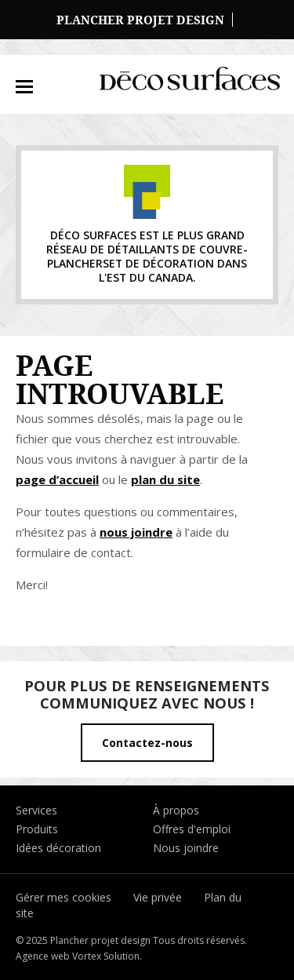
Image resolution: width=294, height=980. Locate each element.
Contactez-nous (147, 743)
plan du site (165, 479)
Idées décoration (58, 848)
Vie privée (158, 897)
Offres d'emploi (192, 829)
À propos (176, 810)
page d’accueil (57, 479)
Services (36, 810)
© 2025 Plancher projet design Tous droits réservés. (131, 940)
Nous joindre (186, 848)
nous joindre (136, 532)
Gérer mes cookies (64, 897)
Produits (37, 829)
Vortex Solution (106, 956)
